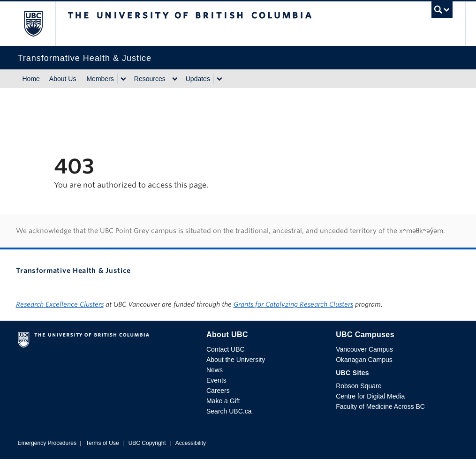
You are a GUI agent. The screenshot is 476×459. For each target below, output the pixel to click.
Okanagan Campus (364, 360)
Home (31, 79)
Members (100, 79)
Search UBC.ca (229, 411)
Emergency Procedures (47, 443)
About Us (63, 79)
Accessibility (191, 443)
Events (216, 380)
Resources (150, 79)
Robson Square (359, 386)
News (215, 370)
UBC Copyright (147, 443)
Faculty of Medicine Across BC (380, 406)
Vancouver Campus (364, 349)
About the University (236, 360)
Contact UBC (226, 349)
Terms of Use (102, 443)
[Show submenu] (123, 79)
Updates (198, 79)
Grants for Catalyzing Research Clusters (293, 304)
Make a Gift (223, 401)
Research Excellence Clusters (60, 304)
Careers (218, 391)
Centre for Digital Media (370, 396)
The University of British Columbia (40, 24)
